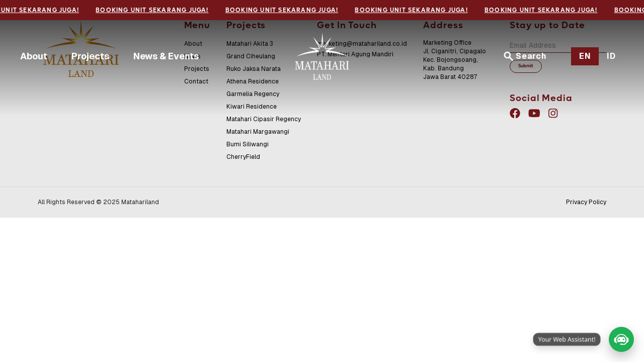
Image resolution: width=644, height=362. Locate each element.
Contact (196, 81)
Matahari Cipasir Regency (264, 119)
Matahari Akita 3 (250, 44)
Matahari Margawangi (258, 132)
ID (611, 56)
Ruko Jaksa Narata (254, 69)
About (34, 56)
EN (585, 56)
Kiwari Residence (252, 107)
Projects (90, 56)
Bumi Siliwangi (248, 144)
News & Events (166, 56)
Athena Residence (253, 81)
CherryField (243, 157)
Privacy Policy (586, 202)
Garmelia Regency (253, 94)
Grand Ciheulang (251, 56)
